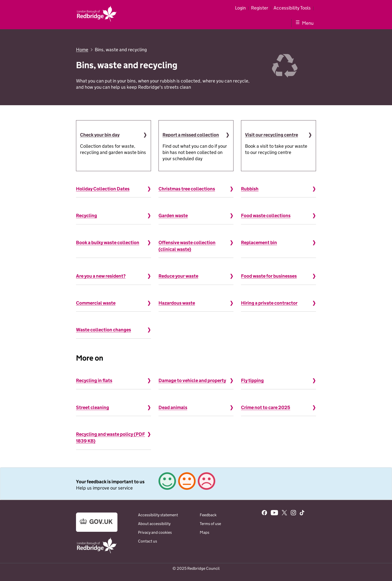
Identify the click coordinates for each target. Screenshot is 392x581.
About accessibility (154, 524)
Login (240, 8)
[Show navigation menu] (304, 23)
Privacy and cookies (155, 532)
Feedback (208, 515)
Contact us (147, 541)
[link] (196, 484)
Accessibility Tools (292, 8)
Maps (204, 532)
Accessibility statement (158, 515)
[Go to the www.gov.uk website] (97, 530)
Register (260, 8)
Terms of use (210, 524)
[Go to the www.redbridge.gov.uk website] (97, 553)
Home (82, 50)
